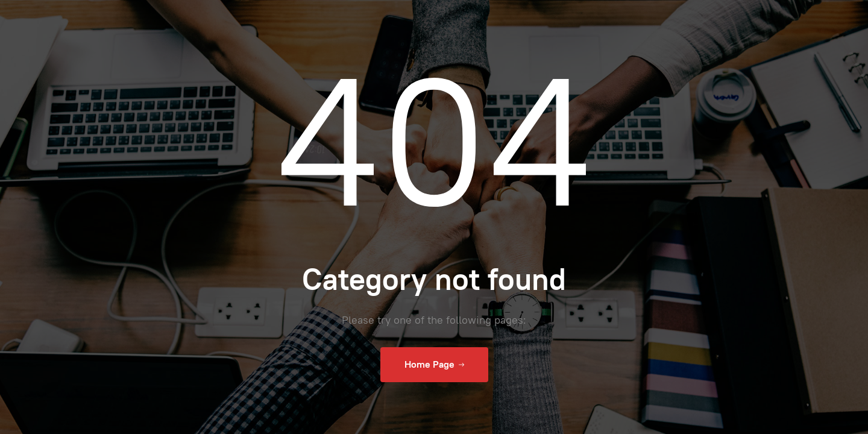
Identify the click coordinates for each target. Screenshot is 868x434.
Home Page (434, 365)
